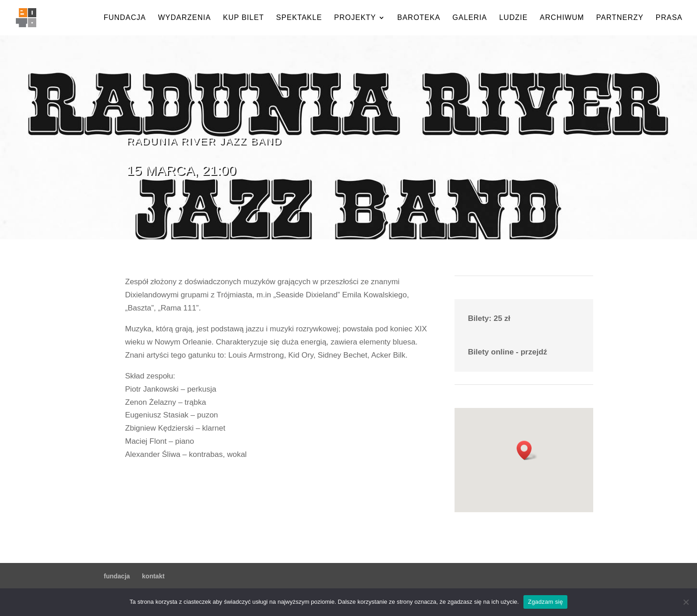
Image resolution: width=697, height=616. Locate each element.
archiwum (562, 18)
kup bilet (244, 18)
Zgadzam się (545, 602)
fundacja (125, 18)
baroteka (419, 18)
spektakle (299, 18)
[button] (527, 450)
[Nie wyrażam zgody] (686, 602)
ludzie (513, 18)
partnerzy (620, 18)
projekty (355, 18)
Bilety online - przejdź (508, 352)
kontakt (153, 576)
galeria (470, 18)
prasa (669, 18)
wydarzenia (185, 18)
